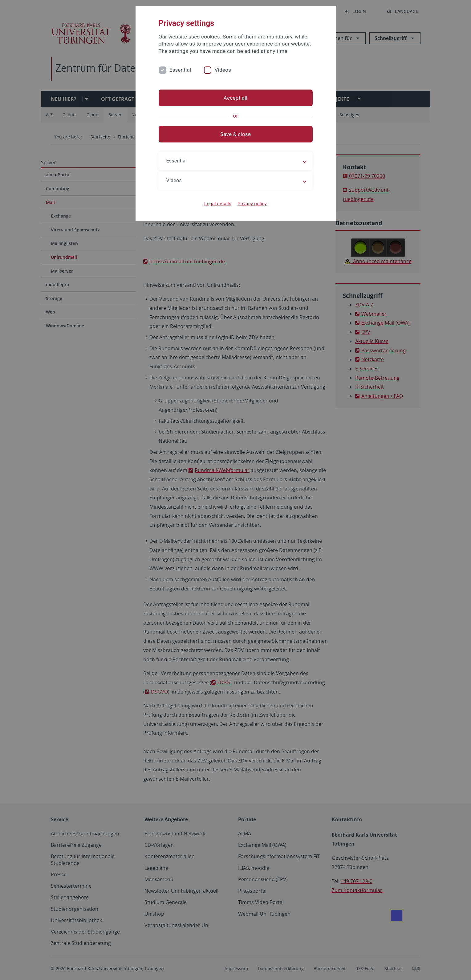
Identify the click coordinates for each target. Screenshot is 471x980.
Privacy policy (252, 204)
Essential (180, 70)
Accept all (235, 98)
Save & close (235, 134)
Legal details (218, 204)
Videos (223, 70)
